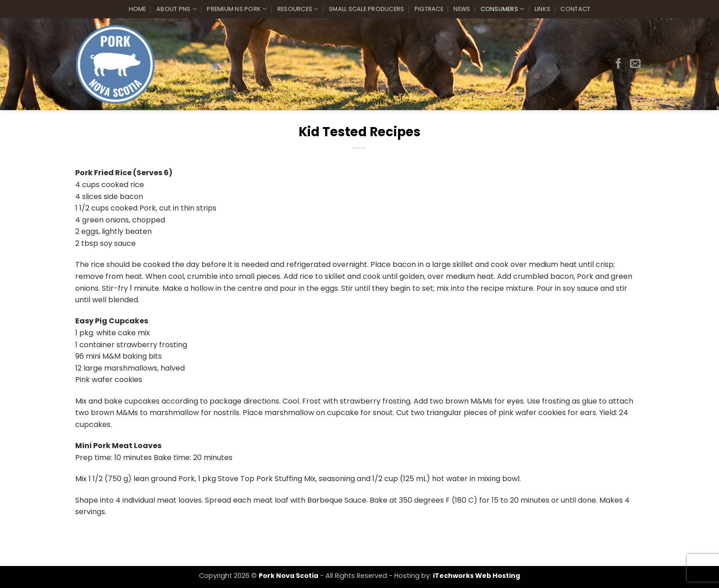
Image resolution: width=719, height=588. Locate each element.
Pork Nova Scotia (288, 576)
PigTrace (429, 9)
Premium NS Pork (237, 9)
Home (138, 9)
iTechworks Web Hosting (476, 576)
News (462, 9)
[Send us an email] (635, 64)
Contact (575, 9)
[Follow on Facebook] (618, 64)
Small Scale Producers (366, 9)
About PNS (177, 9)
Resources (298, 9)
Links (542, 9)
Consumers (503, 9)
